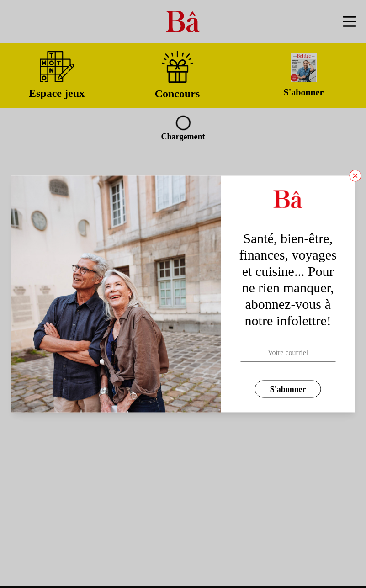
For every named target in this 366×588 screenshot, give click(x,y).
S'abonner (288, 389)
